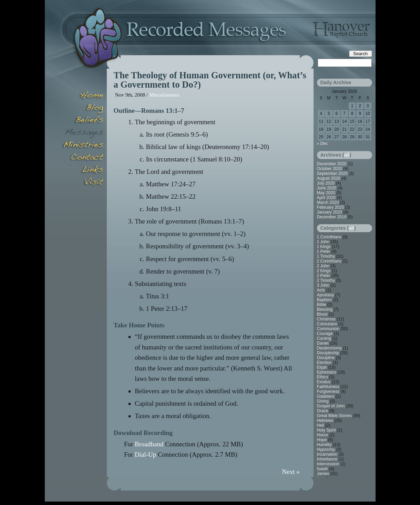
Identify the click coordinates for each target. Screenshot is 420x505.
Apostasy (326, 295)
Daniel (323, 343)
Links (83, 170)
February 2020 (331, 207)
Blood (322, 314)
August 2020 (329, 178)
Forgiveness (328, 392)
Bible (322, 305)
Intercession (328, 464)
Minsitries (83, 146)
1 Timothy (326, 256)
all (347, 155)
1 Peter (324, 251)
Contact (83, 158)
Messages (83, 133)
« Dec (322, 143)
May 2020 (326, 193)
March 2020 (328, 202)
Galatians (326, 396)
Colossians (327, 324)
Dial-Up (145, 454)
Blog (83, 108)
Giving (323, 401)
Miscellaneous (164, 95)
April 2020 (326, 198)
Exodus (324, 382)
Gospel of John (331, 406)
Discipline (326, 358)
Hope (322, 440)
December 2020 (332, 164)
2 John (323, 266)
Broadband (149, 444)
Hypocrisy (326, 449)
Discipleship (328, 353)
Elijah (322, 367)
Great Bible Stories (335, 416)
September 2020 (332, 174)
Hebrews (325, 420)
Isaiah (322, 469)
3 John (323, 285)
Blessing (325, 309)
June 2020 (327, 188)
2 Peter (324, 276)
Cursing (324, 338)
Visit (83, 183)
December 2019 (332, 217)
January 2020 (330, 212)
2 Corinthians (329, 261)
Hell (321, 425)
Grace (323, 411)
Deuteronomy (330, 348)
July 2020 (326, 183)
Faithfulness (328, 387)
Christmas (326, 319)
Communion (328, 329)
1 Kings (324, 247)
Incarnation (327, 454)
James (323, 474)
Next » (291, 472)
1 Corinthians (329, 237)
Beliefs (83, 121)
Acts (321, 290)
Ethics (323, 377)
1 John (323, 242)
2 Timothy (326, 280)
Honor (323, 435)
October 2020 (330, 169)
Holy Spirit (326, 430)
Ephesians (327, 372)
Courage (325, 334)
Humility (324, 445)
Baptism (325, 300)
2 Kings (324, 271)
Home (83, 96)
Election (324, 363)
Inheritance (327, 459)
